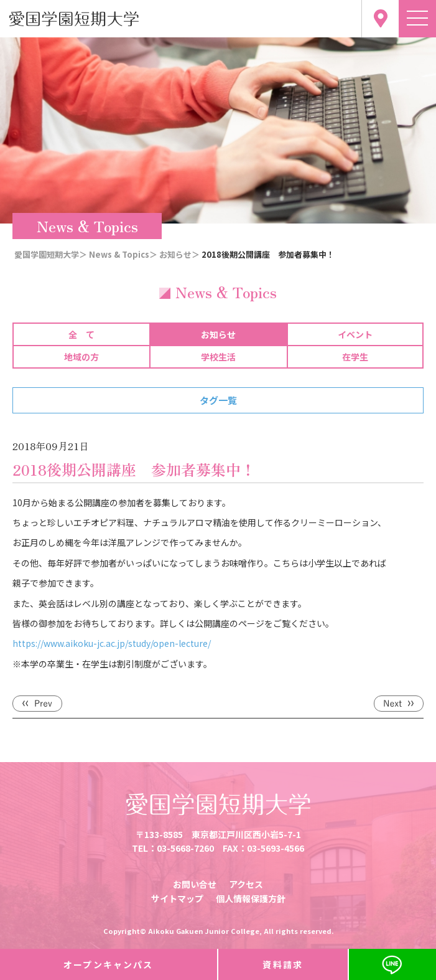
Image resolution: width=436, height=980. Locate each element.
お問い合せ (195, 884)
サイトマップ (177, 898)
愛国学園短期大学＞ (51, 254)
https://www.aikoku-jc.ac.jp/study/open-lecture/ (112, 643)
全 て (81, 334)
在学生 (355, 357)
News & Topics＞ (123, 254)
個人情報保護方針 (251, 898)
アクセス (246, 884)
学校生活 (218, 357)
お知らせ (218, 334)
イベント (355, 334)
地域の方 (81, 357)
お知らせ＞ (179, 254)
